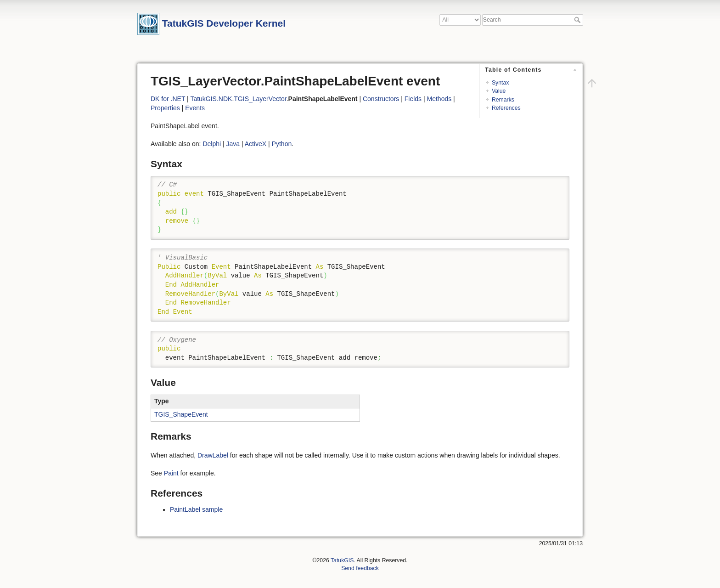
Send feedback (360, 568)
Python (282, 144)
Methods (439, 99)
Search (578, 20)
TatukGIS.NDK (211, 99)
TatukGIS (342, 560)
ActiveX (256, 144)
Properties (165, 108)
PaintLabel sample (196, 509)
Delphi (212, 144)
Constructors (381, 99)
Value (499, 91)
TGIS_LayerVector (260, 99)
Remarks (503, 100)
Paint (171, 473)
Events (195, 108)
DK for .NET (168, 99)
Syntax (500, 83)
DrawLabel (213, 455)
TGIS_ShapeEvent (181, 414)
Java (233, 144)
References (506, 108)
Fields (413, 99)
